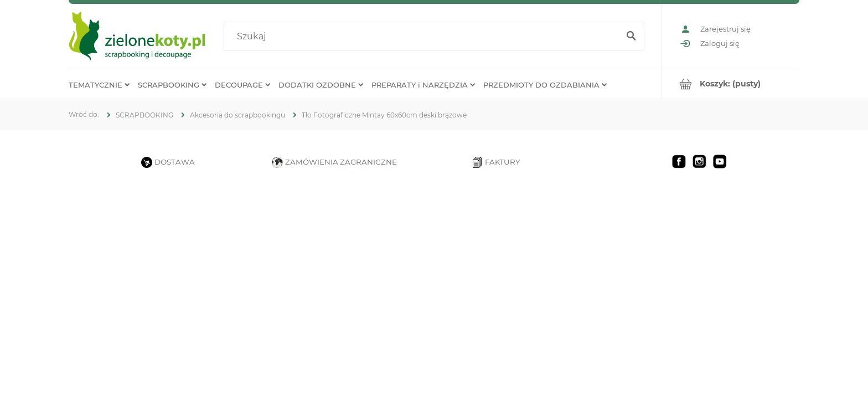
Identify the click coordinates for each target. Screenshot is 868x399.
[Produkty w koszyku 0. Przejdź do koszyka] (730, 84)
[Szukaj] (631, 37)
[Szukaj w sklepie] (424, 37)
